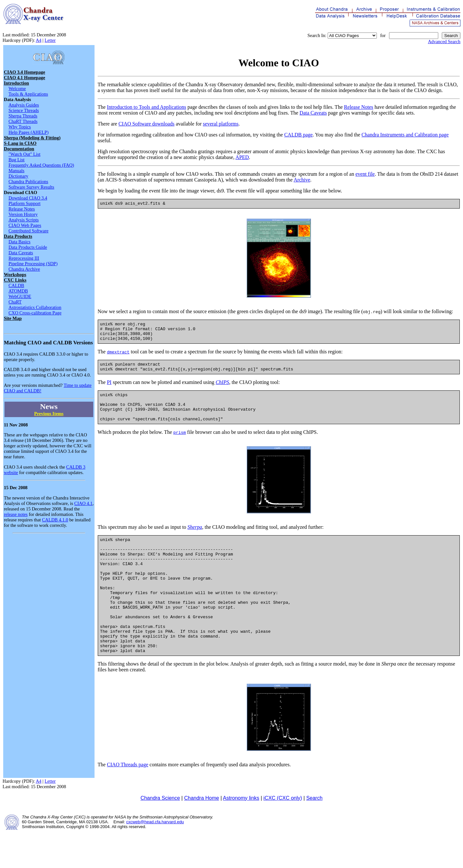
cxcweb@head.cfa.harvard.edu (155, 858)
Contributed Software (28, 231)
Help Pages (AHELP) (28, 132)
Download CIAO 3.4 (28, 198)
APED (242, 157)
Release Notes (22, 209)
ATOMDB (18, 291)
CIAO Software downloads (146, 124)
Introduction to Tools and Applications (146, 107)
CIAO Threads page (127, 800)
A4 (39, 40)
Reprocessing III (24, 258)
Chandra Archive (24, 269)
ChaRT (15, 302)
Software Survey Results (31, 187)
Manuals (16, 171)
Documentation (19, 149)
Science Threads (23, 110)
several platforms (221, 124)
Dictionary (18, 176)
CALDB (16, 285)
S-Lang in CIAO (20, 143)
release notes (16, 514)
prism (180, 445)
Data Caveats (21, 253)
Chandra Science (160, 834)
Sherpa (195, 540)
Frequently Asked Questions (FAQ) (41, 165)
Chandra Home (202, 834)
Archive (302, 180)
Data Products (18, 236)
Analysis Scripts (23, 220)
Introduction (16, 83)
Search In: (317, 35)
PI (109, 389)
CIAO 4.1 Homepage (24, 78)
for (383, 35)
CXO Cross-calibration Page (35, 313)
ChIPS (222, 389)
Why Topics (19, 127)
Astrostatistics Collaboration (35, 307)
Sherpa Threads (23, 116)
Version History (23, 214)
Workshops (15, 275)
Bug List (16, 160)
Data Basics (19, 242)
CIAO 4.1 (83, 503)
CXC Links (15, 280)
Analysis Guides (24, 105)
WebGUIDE (20, 296)
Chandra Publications (28, 182)
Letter (50, 40)
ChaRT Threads (23, 121)
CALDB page (298, 135)
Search (314, 834)
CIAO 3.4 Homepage (24, 72)
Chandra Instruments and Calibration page (405, 135)
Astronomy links (241, 834)
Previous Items (49, 414)
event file (365, 174)
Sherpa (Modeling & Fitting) (32, 138)
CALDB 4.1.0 (55, 520)
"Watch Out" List (24, 154)
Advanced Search (444, 42)
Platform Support (24, 203)
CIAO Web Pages (25, 225)
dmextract (118, 357)
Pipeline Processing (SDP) (33, 264)
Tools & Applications (28, 94)
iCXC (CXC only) (283, 834)
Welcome (17, 89)
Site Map (13, 318)
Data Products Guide (28, 247)
